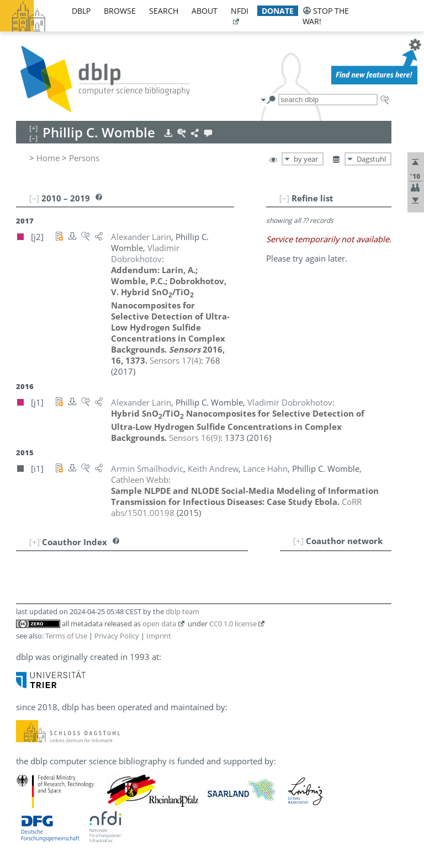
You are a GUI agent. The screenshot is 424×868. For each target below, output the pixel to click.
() (175, 360)
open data (159, 624)
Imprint (159, 636)
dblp (81, 11)
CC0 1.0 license (233, 624)
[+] (298, 541)
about (205, 11)
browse (120, 11)
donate (278, 11)
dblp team (182, 611)
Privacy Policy (117, 636)
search (164, 11)
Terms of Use (66, 636)
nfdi (240, 11)
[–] (284, 198)
